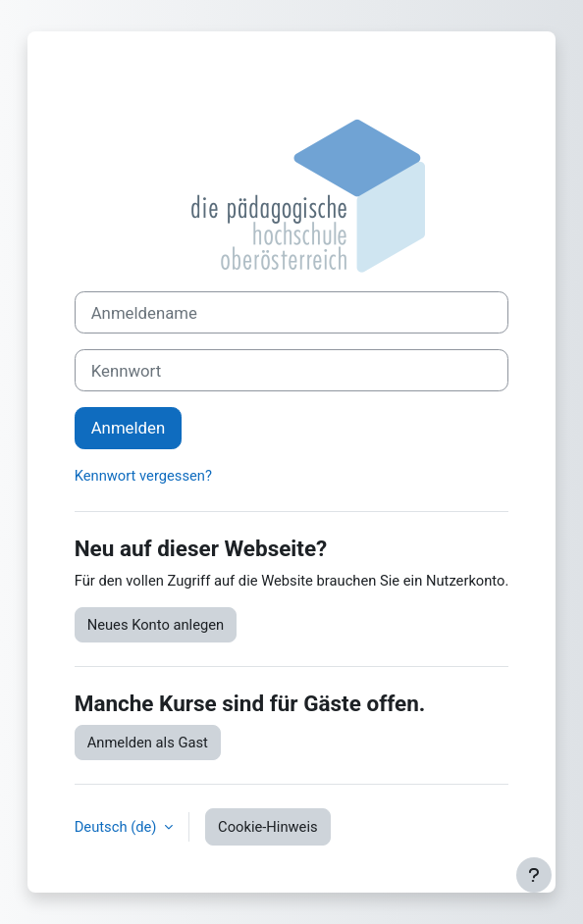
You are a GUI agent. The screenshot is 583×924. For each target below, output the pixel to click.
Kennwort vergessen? (143, 476)
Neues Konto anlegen (156, 625)
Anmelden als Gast (148, 743)
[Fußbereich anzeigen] (534, 875)
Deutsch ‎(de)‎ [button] (117, 827)
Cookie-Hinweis (268, 827)
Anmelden (128, 428)
